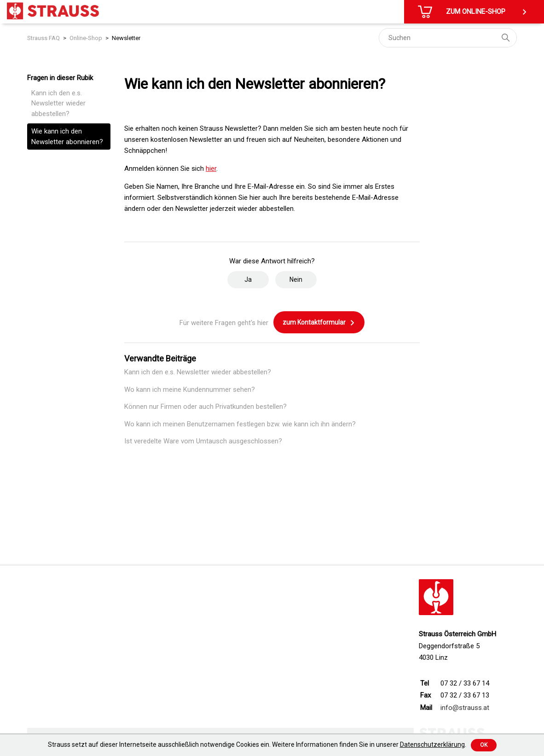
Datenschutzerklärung (432, 744)
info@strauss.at (465, 708)
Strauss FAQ (43, 38)
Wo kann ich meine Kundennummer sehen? (190, 390)
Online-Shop (86, 38)
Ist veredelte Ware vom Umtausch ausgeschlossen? (203, 441)
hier (211, 169)
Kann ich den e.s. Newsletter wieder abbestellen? (58, 103)
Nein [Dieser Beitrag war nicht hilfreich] (296, 279)
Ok (484, 745)
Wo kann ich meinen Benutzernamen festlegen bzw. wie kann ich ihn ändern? (240, 424)
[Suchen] (448, 38)
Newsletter (126, 38)
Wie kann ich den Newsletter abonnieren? (67, 137)
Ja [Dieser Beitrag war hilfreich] (248, 279)
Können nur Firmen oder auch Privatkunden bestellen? (205, 407)
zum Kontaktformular (319, 323)
